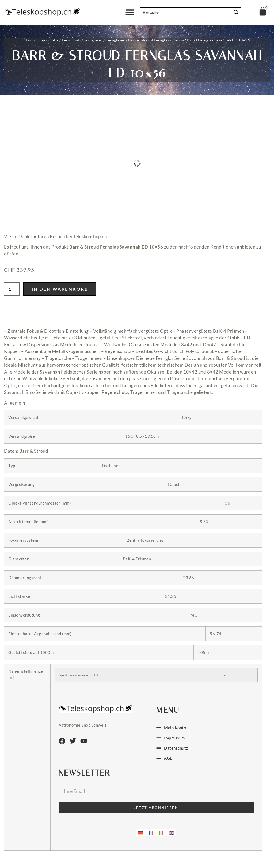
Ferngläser (115, 40)
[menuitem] (141, 832)
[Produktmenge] (12, 289)
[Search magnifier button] (236, 12)
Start (29, 40)
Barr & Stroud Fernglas (149, 40)
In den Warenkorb (60, 289)
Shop (41, 40)
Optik (54, 40)
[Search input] (186, 12)
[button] (130, 12)
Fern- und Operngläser (82, 40)
